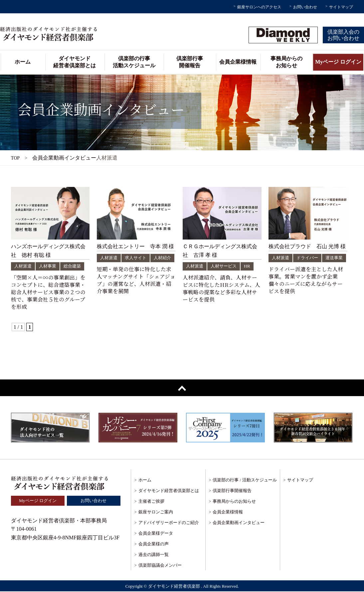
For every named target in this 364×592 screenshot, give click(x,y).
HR (250, 266)
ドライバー (309, 258)
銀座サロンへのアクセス (259, 7)
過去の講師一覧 (154, 555)
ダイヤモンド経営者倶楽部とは (75, 62)
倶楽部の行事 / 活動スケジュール (245, 480)
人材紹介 (109, 267)
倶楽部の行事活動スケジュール (134, 62)
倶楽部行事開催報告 (190, 62)
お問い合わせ (305, 7)
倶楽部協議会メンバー (160, 566)
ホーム (23, 62)
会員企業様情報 (238, 62)
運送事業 (281, 267)
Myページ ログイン (338, 62)
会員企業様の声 (154, 544)
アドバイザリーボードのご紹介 (169, 523)
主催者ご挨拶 (151, 502)
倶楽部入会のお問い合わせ (343, 35)
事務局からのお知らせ (286, 62)
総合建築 (76, 266)
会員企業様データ (156, 534)
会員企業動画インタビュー (239, 523)
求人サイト (138, 258)
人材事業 (50, 266)
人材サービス (226, 266)
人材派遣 (24, 266)
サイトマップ (341, 7)
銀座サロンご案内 (156, 512)
